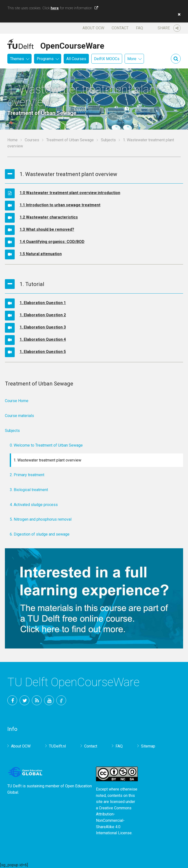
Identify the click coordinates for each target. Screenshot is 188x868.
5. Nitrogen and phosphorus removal (41, 519)
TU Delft (61, 700)
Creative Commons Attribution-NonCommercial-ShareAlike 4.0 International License (114, 820)
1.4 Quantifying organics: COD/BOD (52, 242)
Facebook (12, 700)
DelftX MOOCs (107, 59)
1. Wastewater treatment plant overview (47, 460)
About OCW (93, 28)
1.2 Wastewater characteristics (49, 217)
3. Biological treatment (29, 490)
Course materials (19, 416)
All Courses (76, 59)
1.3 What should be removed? (47, 229)
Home (12, 140)
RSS (37, 700)
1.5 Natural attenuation (41, 254)
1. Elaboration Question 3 (43, 327)
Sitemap (148, 746)
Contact (120, 28)
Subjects (108, 140)
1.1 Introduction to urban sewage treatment (60, 205)
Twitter (24, 700)
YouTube (49, 700)
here (55, 8)
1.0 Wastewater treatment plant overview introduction (70, 193)
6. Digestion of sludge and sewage (40, 534)
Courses (32, 140)
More (132, 59)
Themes (17, 59)
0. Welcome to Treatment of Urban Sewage (46, 445)
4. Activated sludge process (34, 505)
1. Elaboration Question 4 (43, 339)
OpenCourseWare (72, 45)
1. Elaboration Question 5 (43, 352)
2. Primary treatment (27, 475)
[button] (178, 14)
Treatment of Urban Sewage (70, 140)
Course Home (17, 401)
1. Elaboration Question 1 (43, 303)
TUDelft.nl (57, 746)
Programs (45, 59)
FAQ (139, 28)
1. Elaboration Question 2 (43, 315)
